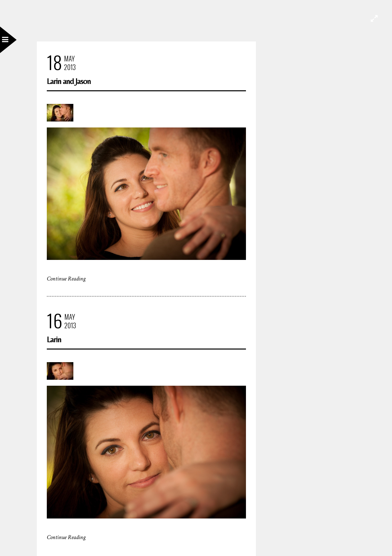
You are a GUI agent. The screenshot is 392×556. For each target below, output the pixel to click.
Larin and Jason (69, 81)
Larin (54, 339)
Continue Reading (66, 279)
